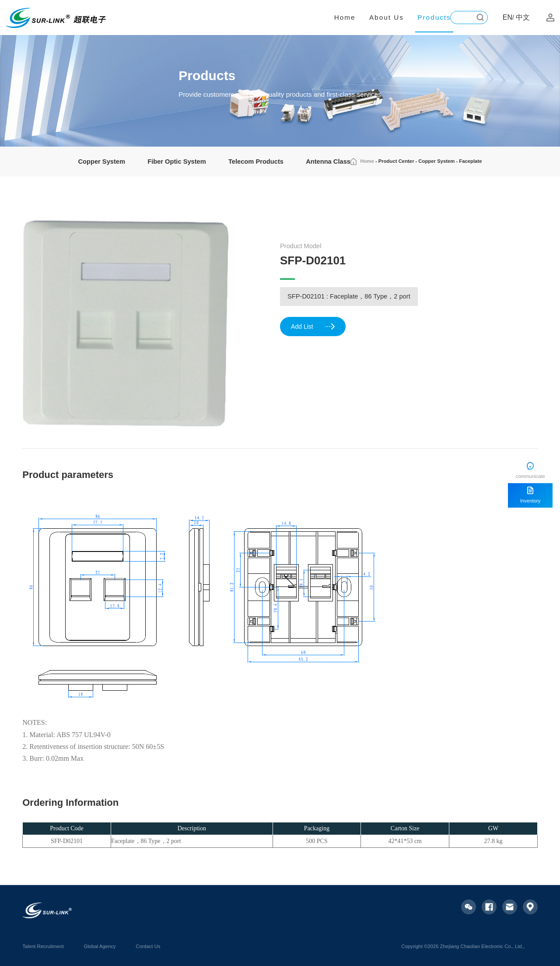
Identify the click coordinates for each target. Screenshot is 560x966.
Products (434, 17)
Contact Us (148, 946)
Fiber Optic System (177, 162)
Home (345, 17)
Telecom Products (256, 162)
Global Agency (100, 946)
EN (507, 17)
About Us (387, 17)
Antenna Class (328, 162)
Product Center (396, 161)
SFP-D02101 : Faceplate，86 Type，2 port (349, 296)
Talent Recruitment (43, 946)
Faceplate (470, 161)
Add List (313, 327)
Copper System (102, 162)
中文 (523, 17)
